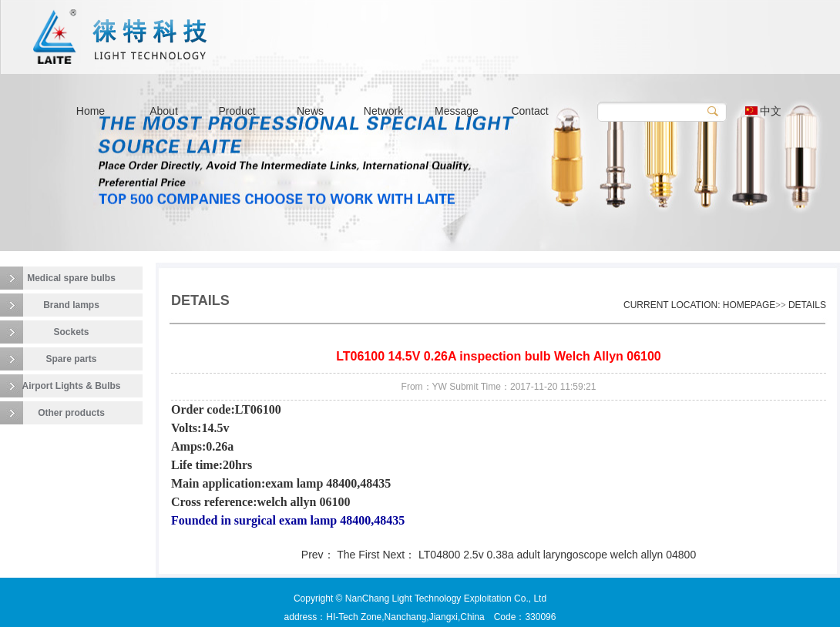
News (310, 111)
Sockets (71, 332)
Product (237, 111)
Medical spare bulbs (71, 278)
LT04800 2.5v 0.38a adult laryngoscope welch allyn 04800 (557, 555)
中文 (764, 111)
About (164, 111)
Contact (529, 111)
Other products (71, 413)
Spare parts (71, 359)
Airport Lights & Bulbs (72, 386)
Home (91, 111)
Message (457, 111)
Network (383, 111)
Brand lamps (71, 305)
